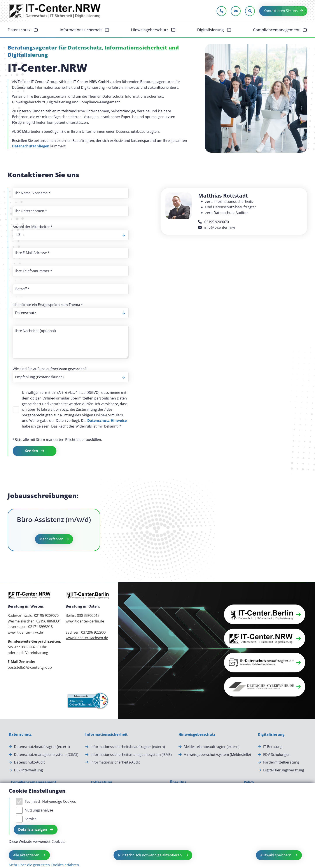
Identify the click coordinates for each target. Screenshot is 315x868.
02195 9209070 (213, 222)
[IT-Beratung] (101, 782)
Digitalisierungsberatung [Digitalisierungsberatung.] (284, 770)
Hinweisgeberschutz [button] (150, 30)
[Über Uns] (178, 782)
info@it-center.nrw (217, 227)
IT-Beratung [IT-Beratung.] (273, 747)
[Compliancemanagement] (34, 782)
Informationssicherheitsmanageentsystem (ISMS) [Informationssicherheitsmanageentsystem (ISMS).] (131, 755)
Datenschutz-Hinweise (107, 421)
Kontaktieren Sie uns (281, 11)
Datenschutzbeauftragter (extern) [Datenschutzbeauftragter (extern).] (42, 747)
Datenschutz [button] (20, 30)
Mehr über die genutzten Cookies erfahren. (44, 865)
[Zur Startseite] (55, 11)
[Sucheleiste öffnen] (250, 11)
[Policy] (249, 782)
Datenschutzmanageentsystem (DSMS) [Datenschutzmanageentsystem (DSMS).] (46, 755)
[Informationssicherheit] (106, 735)
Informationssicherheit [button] (81, 30)
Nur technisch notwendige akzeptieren (150, 855)
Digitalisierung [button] (211, 30)
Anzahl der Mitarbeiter (33, 227)
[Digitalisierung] (271, 735)
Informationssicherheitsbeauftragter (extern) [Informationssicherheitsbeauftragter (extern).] (128, 747)
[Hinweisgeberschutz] (197, 735)
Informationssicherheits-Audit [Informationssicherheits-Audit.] (115, 762)
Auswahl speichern (276, 855)
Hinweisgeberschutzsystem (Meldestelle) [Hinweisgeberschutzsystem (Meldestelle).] (217, 755)
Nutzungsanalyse (39, 810)
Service (31, 819)
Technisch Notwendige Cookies (50, 801)
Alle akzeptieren (27, 855)
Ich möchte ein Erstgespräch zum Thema (48, 305)
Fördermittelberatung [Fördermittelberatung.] (281, 762)
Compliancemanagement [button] (277, 30)
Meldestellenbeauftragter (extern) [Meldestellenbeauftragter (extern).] (212, 747)
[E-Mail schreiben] (236, 11)
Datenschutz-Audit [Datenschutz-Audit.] (29, 762)
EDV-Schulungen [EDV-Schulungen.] (277, 755)
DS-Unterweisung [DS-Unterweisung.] (28, 770)
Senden (32, 451)
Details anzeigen (33, 829)
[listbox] (71, 235)
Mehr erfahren (51, 539)
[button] (265, 614)
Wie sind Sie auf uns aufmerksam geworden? (49, 369)
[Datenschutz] (20, 735)
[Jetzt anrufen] (221, 11)
